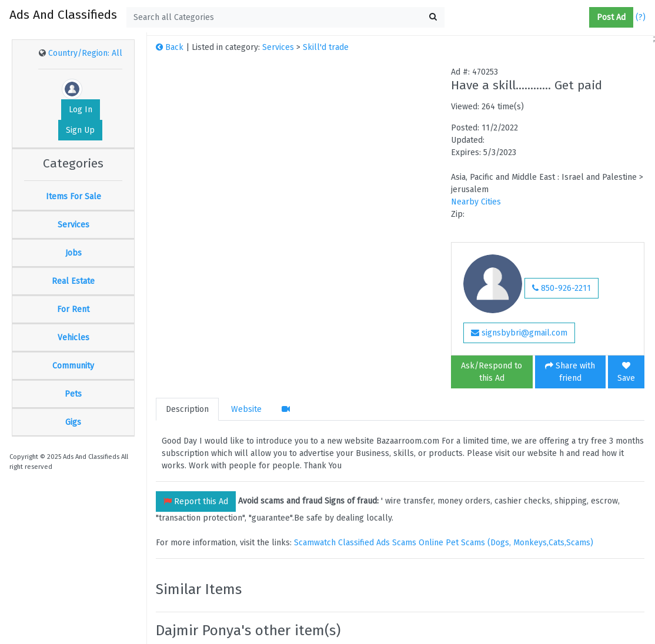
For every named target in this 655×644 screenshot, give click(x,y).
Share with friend (570, 372)
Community (73, 366)
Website (246, 409)
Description (187, 409)
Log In (81, 110)
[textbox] (285, 17)
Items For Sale (73, 197)
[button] (584, 18)
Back (170, 47)
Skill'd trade (326, 47)
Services (73, 225)
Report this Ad (196, 502)
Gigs (73, 422)
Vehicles (73, 338)
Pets (73, 394)
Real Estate (73, 281)
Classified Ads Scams (378, 543)
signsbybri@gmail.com (519, 333)
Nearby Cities (476, 202)
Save (626, 372)
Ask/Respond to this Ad (492, 372)
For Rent (73, 309)
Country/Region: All (85, 53)
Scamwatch (315, 543)
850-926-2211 (562, 288)
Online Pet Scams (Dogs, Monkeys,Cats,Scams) (506, 543)
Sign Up (80, 130)
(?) (641, 17)
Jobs (73, 253)
